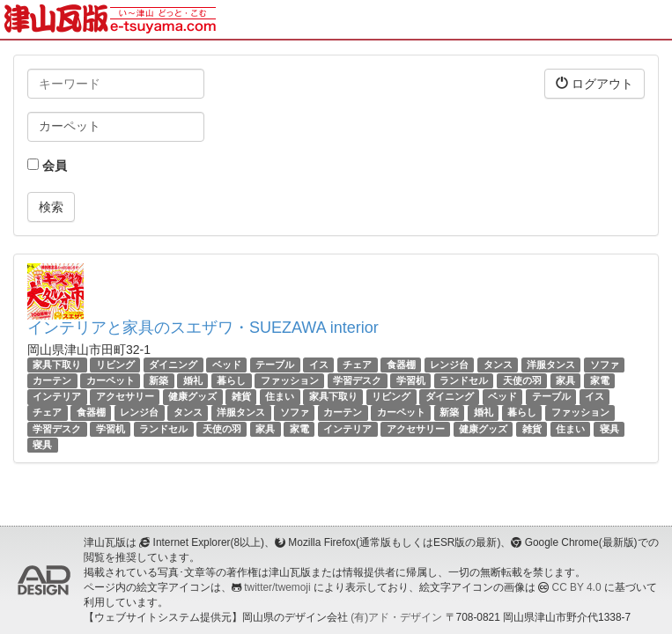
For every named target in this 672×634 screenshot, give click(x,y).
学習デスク (357, 380)
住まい (280, 396)
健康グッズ (192, 396)
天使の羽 (522, 380)
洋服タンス (551, 365)
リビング (115, 365)
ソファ (605, 365)
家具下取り (57, 365)
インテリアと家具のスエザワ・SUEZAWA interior (203, 328)
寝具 (609, 429)
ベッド (227, 365)
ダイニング (173, 365)
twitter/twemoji (277, 587)
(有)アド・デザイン (396, 617)
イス (319, 365)
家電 (600, 380)
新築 (159, 380)
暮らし (231, 380)
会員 (47, 166)
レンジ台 (449, 365)
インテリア (57, 396)
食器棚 (401, 365)
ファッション (290, 380)
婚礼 (193, 380)
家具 (565, 380)
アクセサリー (125, 396)
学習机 (411, 380)
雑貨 (241, 396)
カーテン (52, 380)
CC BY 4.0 (577, 587)
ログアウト (594, 83)
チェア (357, 365)
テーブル (275, 365)
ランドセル (464, 380)
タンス (498, 365)
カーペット (111, 380)
